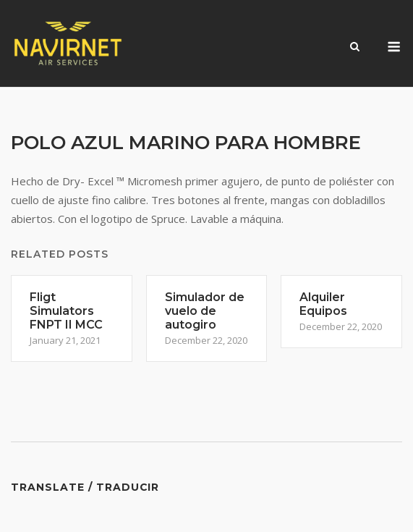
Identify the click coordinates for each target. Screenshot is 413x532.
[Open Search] (355, 48)
